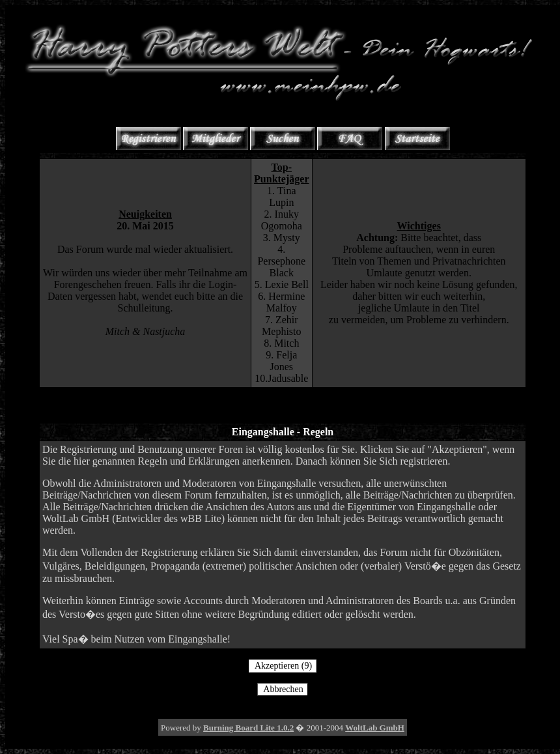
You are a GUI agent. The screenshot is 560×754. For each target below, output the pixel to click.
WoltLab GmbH (375, 728)
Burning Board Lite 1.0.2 (248, 728)
